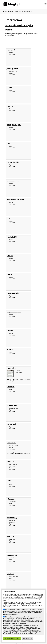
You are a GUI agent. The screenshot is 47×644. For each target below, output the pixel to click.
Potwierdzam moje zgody (12, 638)
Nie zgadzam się (27, 638)
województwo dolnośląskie (19, 25)
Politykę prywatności (35, 613)
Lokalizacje (18, 11)
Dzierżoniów (28, 11)
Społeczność (7, 11)
